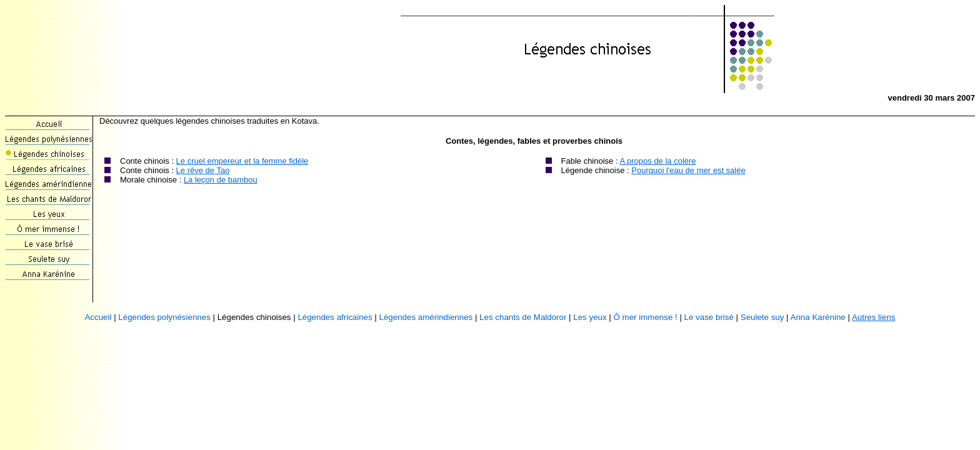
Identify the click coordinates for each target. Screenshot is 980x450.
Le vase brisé (709, 317)
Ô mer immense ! (646, 317)
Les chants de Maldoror (523, 317)
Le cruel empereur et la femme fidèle (242, 161)
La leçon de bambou (221, 180)
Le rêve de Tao (203, 170)
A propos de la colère (657, 161)
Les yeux (590, 317)
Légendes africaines (335, 317)
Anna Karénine (818, 317)
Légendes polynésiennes (164, 317)
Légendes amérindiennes (426, 317)
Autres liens (874, 317)
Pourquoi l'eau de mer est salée (688, 170)
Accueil (98, 317)
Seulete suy (762, 317)
